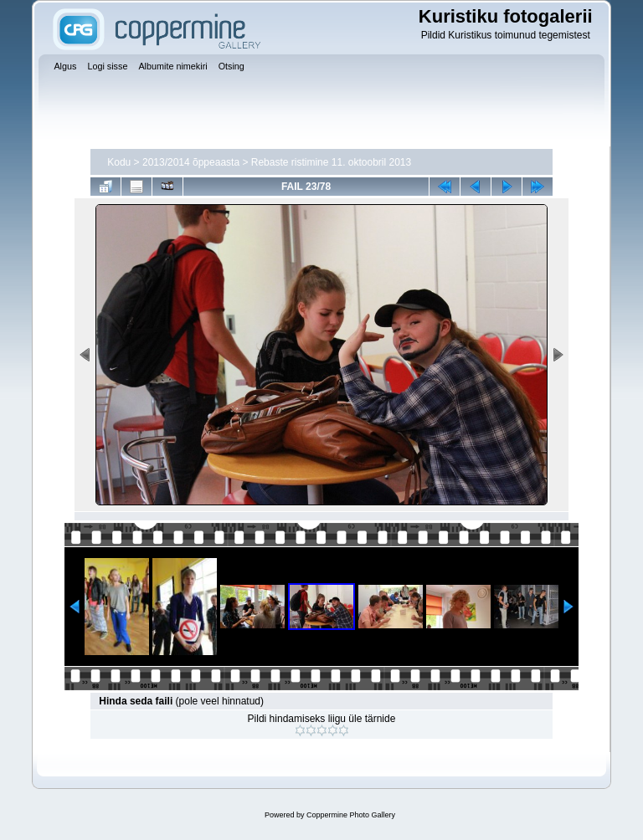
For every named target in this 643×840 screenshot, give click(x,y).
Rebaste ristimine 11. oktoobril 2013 (331, 162)
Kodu (119, 162)
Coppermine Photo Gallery (351, 815)
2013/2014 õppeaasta (191, 162)
